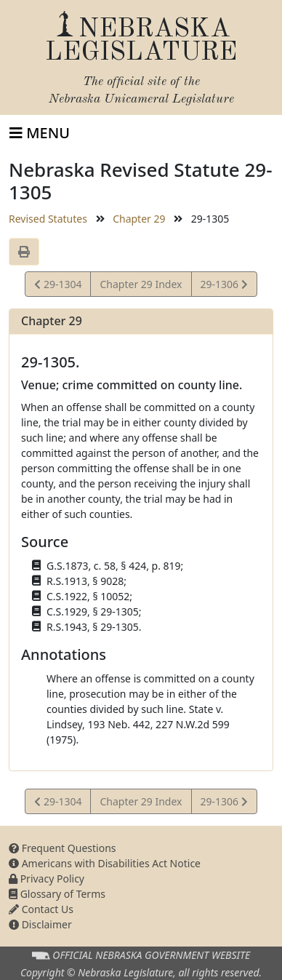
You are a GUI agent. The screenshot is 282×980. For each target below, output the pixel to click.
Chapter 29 (139, 219)
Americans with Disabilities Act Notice (105, 863)
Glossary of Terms (57, 894)
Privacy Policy (47, 879)
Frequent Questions (63, 848)
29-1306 (224, 286)
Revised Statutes (48, 219)
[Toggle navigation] (40, 133)
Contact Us (41, 909)
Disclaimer (40, 924)
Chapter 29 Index (141, 284)
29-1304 (58, 286)
